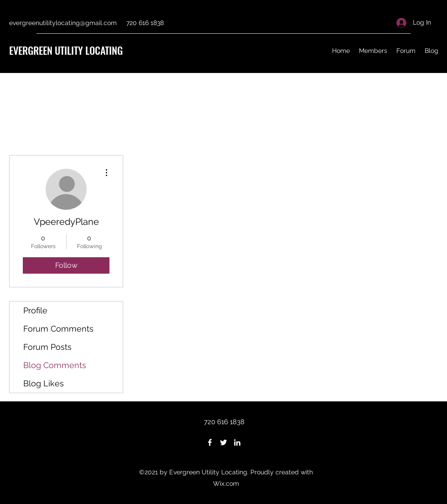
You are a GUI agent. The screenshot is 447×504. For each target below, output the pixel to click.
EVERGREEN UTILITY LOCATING (66, 50)
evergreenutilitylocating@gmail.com (63, 23)
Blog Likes (44, 383)
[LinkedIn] (237, 442)
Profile (35, 310)
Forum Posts (47, 347)
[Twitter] (223, 442)
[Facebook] (210, 442)
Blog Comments (55, 365)
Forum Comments (58, 329)
